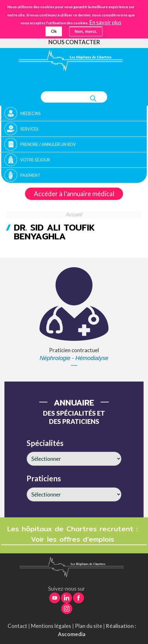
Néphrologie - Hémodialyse (74, 358)
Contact (17, 626)
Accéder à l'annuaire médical (74, 194)
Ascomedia (72, 634)
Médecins (31, 113)
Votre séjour (35, 160)
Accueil (74, 215)
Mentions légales (51, 626)
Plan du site (89, 626)
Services (29, 129)
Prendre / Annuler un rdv (48, 144)
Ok (54, 31)
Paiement (30, 175)
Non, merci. (86, 31)
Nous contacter (74, 42)
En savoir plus (105, 22)
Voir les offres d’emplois (74, 539)
